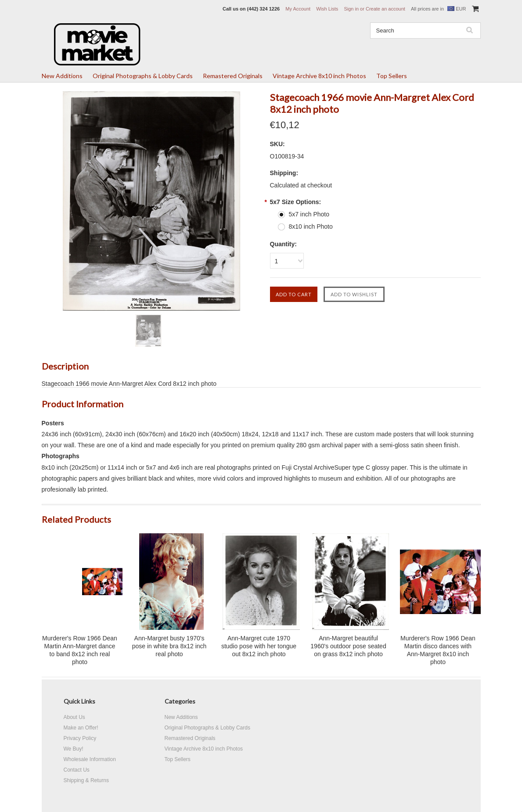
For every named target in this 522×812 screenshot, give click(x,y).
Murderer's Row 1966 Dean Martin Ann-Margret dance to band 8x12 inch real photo (80, 650)
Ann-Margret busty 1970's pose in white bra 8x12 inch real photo (169, 646)
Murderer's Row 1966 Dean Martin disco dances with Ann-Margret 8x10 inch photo (438, 650)
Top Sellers (392, 76)
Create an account (385, 9)
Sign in (351, 9)
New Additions (62, 76)
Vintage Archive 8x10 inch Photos (319, 76)
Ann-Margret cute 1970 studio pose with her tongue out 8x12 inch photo (259, 646)
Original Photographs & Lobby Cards (143, 76)
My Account (298, 9)
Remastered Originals (233, 76)
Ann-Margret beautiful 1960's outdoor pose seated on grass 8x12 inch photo (348, 646)
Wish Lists (327, 9)
